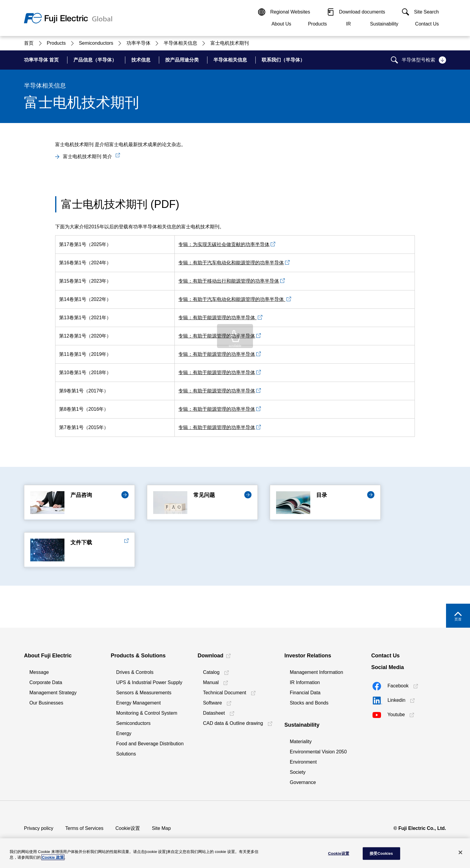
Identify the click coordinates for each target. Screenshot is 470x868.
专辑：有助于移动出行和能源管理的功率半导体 (229, 281)
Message (39, 672)
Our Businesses (46, 703)
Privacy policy (39, 828)
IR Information (305, 682)
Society (298, 772)
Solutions (126, 754)
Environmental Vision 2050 (318, 752)
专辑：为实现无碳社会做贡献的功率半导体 (224, 244)
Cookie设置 (128, 828)
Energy (124, 733)
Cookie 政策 (53, 857)
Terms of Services (84, 828)
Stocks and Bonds (309, 703)
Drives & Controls (135, 672)
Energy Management (139, 703)
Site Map (161, 828)
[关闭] (460, 852)
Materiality (301, 742)
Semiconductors (134, 723)
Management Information (317, 672)
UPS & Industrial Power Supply (149, 682)
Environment (303, 762)
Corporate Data (46, 682)
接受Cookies (381, 853)
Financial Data (305, 693)
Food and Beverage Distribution (150, 744)
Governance (303, 782)
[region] (235, 853)
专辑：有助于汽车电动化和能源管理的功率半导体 (231, 263)
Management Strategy (53, 693)
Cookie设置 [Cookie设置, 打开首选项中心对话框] (338, 853)
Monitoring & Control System (147, 713)
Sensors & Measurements (144, 693)
